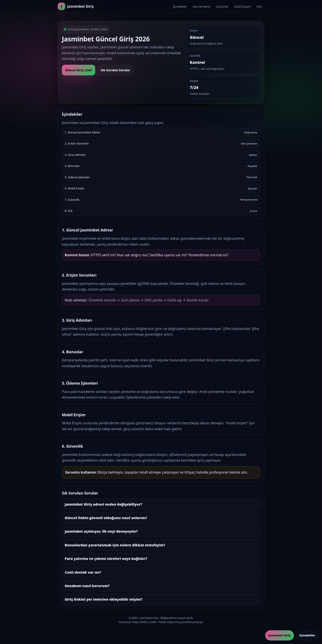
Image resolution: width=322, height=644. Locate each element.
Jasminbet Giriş (280, 635)
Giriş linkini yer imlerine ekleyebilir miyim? (104, 599)
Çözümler (222, 7)
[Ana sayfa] (76, 6)
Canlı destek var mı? (83, 572)
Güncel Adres (201, 7)
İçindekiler (180, 7)
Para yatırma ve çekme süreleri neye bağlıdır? (106, 559)
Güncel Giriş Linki (79, 70)
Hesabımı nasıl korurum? (87, 586)
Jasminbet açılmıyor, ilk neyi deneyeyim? (101, 531)
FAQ (259, 7)
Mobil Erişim (243, 7)
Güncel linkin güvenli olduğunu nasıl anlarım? (106, 518)
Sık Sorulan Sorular (115, 70)
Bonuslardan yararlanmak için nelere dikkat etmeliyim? (115, 545)
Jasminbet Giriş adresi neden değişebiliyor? (103, 504)
